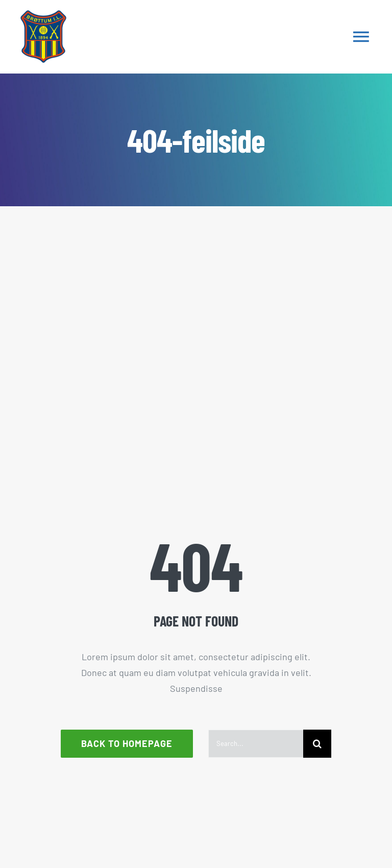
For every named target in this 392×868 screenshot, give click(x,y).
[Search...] (256, 744)
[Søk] (317, 744)
